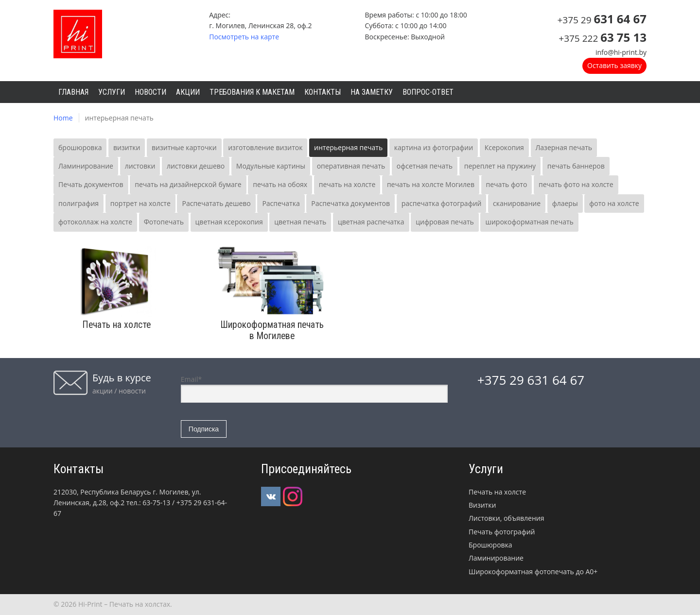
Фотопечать (164, 222)
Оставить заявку (614, 65)
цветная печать (300, 222)
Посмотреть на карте (244, 37)
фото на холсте (614, 203)
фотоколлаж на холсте (95, 222)
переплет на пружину (500, 166)
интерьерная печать (348, 147)
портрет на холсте (140, 203)
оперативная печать (351, 166)
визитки (127, 147)
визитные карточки (184, 147)
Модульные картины (271, 166)
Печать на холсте (497, 492)
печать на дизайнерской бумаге (188, 184)
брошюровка (80, 147)
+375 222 (603, 38)
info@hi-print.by (621, 52)
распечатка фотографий (442, 203)
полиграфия (79, 203)
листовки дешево (196, 166)
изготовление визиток (265, 147)
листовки (140, 166)
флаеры (565, 203)
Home (63, 118)
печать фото (507, 184)
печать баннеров (576, 166)
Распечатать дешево (216, 203)
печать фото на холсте (576, 184)
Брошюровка (490, 545)
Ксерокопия (504, 147)
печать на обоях (280, 184)
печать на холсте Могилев (431, 184)
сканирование (517, 203)
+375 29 (602, 20)
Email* (314, 389)
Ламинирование (86, 166)
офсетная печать (425, 166)
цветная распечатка (371, 222)
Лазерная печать (564, 147)
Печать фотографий (502, 532)
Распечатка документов (350, 203)
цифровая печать (445, 222)
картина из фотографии (434, 147)
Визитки (482, 505)
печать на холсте (347, 184)
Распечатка (281, 203)
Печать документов (91, 184)
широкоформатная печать (529, 222)
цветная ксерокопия (229, 222)
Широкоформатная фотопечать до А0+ (533, 572)
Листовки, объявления (506, 518)
